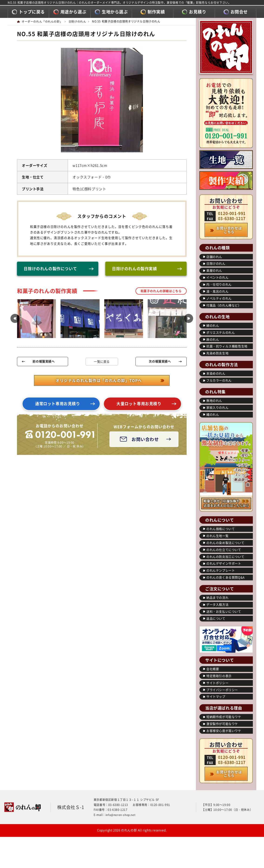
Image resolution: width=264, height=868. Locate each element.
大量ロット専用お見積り (139, 404)
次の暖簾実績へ (160, 362)
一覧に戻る (102, 362)
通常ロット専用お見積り (58, 404)
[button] (15, 319)
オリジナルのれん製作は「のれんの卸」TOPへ (99, 381)
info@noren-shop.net (120, 815)
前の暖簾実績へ (44, 362)
